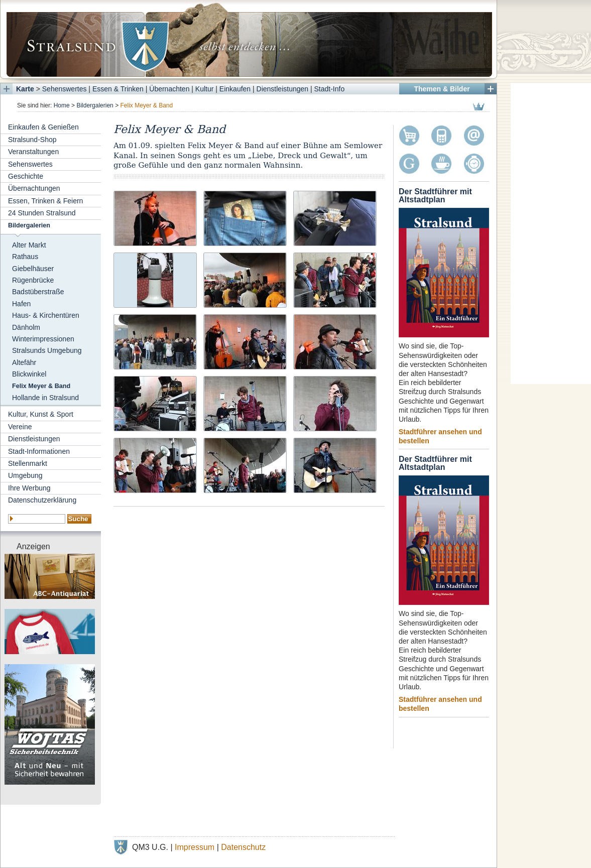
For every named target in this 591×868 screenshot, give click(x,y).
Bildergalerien (95, 105)
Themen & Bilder (442, 89)
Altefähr (24, 362)
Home (62, 105)
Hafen (21, 304)
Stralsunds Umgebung (47, 350)
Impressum (195, 847)
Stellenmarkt (28, 463)
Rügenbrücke (33, 280)
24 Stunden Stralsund (42, 213)
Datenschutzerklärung (42, 500)
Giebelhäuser (33, 269)
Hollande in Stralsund (45, 398)
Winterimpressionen (43, 339)
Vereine (20, 427)
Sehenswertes (65, 89)
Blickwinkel (29, 374)
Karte (25, 89)
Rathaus (25, 257)
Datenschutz (243, 847)
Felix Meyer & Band (41, 386)
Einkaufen (235, 89)
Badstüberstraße (38, 292)
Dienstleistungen (283, 89)
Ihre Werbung (29, 488)
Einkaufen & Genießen (43, 127)
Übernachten (169, 89)
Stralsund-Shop (32, 140)
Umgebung (25, 475)
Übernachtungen (34, 188)
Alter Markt (29, 245)
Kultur (205, 89)
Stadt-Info (330, 89)
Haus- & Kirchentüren (46, 315)
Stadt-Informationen (39, 451)
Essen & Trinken (118, 89)
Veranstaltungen (33, 152)
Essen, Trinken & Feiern (45, 201)
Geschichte (26, 176)
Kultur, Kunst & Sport (41, 414)
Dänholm (26, 327)
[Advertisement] (551, 233)
